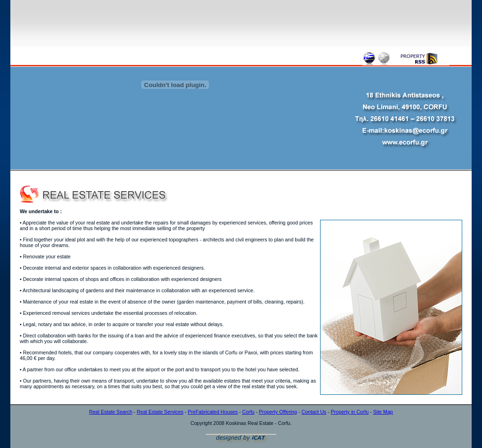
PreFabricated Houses (213, 412)
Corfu (248, 412)
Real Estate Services (160, 412)
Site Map (383, 412)
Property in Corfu (350, 412)
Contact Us (314, 412)
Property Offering (278, 412)
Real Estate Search (111, 412)
